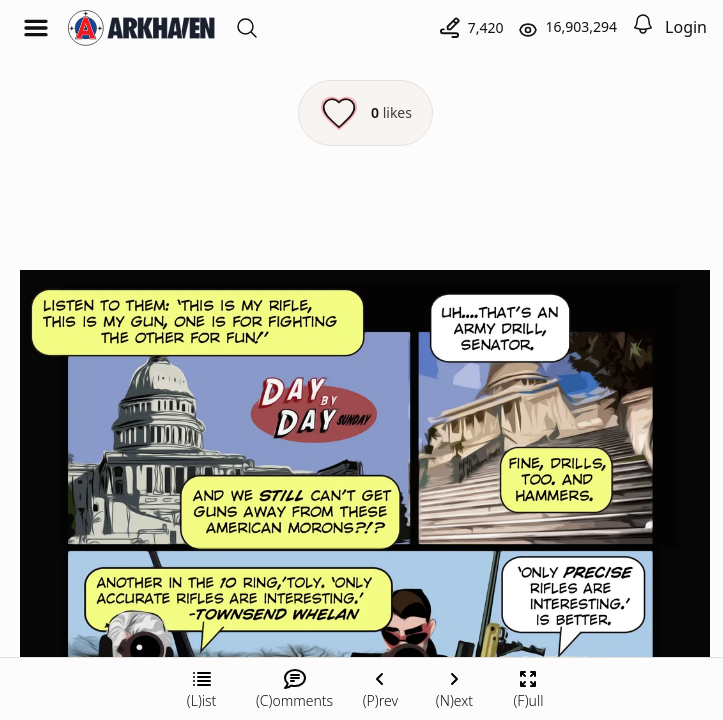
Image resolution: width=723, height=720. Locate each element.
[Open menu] (36, 28)
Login (686, 27)
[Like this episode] (365, 113)
